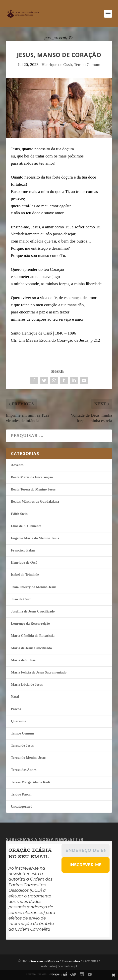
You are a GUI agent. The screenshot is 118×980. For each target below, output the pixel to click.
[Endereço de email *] (86, 851)
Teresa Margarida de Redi (30, 782)
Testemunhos (71, 961)
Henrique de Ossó (57, 65)
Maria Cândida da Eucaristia (33, 636)
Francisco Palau (23, 550)
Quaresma (19, 721)
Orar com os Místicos (44, 961)
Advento (17, 465)
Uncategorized (22, 807)
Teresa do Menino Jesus (29, 758)
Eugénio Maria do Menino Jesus (35, 538)
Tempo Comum (87, 65)
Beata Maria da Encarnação (32, 477)
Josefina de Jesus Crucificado (33, 611)
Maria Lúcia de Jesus (27, 685)
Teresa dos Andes (24, 770)
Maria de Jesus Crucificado (31, 648)
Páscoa (16, 709)
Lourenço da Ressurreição (30, 624)
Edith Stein (19, 514)
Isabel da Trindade (25, 575)
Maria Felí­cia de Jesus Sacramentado (39, 672)
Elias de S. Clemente (26, 526)
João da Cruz (21, 599)
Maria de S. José (23, 660)
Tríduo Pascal (21, 794)
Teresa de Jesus (22, 746)
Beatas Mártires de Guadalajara (35, 502)
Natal (15, 697)
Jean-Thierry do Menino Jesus (34, 587)
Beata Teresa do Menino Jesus (33, 489)
